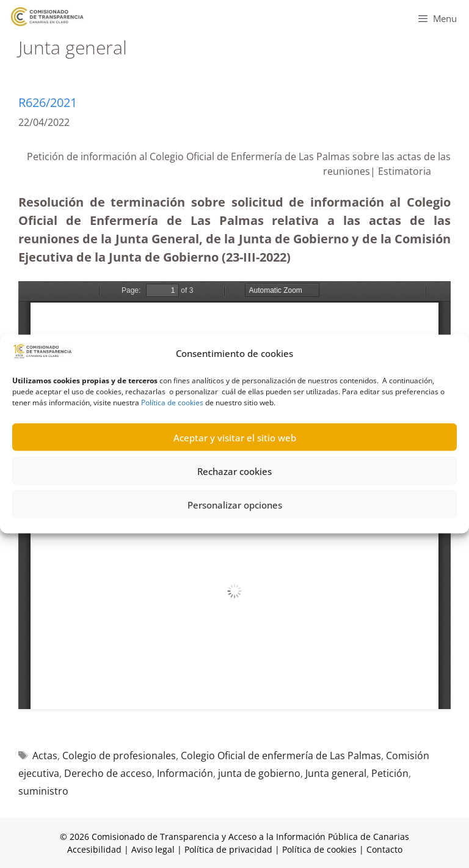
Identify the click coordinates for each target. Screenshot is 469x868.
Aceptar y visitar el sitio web (235, 437)
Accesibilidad (96, 849)
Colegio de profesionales (119, 756)
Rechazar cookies (234, 471)
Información (185, 773)
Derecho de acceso (108, 773)
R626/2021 (48, 102)
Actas (45, 756)
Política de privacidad (228, 849)
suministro (43, 791)
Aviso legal (153, 849)
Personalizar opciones (235, 504)
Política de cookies (172, 403)
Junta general (336, 773)
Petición (390, 773)
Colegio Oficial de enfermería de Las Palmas (281, 756)
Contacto (384, 849)
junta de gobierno (259, 773)
